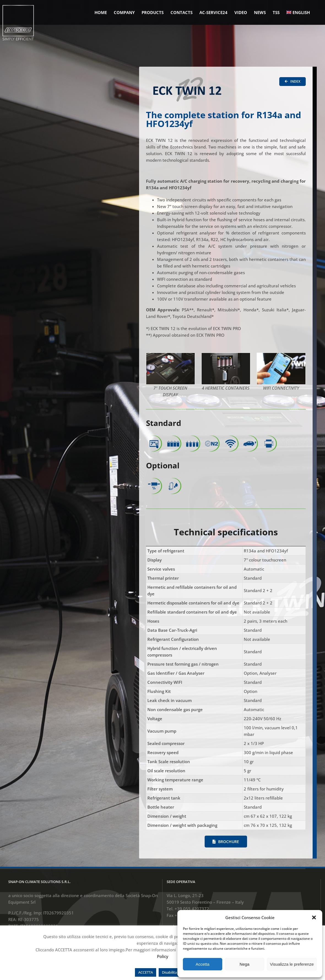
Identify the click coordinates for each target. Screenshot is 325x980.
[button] (314, 917)
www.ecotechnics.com (188, 887)
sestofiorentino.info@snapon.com (199, 876)
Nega (245, 964)
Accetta (202, 964)
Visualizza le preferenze (292, 964)
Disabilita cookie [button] (175, 972)
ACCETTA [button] (146, 972)
